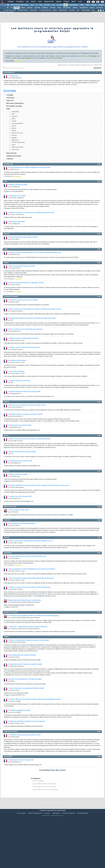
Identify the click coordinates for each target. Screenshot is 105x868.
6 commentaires (9, 192)
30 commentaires (9, 580)
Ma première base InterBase (17, 376)
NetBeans (45, 8)
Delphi (17, 8)
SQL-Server (15, 165)
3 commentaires (10, 76)
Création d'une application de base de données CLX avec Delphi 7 (29, 656)
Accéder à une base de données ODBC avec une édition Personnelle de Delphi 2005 (35, 268)
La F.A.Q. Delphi (39, 796)
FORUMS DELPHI (23, 10)
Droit (73, 2)
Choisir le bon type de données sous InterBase (23, 315)
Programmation (73, 5)
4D (12, 8)
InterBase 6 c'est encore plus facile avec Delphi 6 (23, 354)
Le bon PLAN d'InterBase (16, 387)
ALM (41, 5)
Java (53, 5)
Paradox (14, 151)
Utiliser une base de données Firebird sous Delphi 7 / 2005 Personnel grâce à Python (35, 325)
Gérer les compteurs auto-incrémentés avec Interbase (25, 345)
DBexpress (15, 156)
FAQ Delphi (93, 72)
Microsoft (47, 5)
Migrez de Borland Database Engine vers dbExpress (25, 616)
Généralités (15, 127)
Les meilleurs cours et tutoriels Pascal (46, 805)
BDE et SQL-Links (17, 148)
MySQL (14, 144)
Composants (10, 113)
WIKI (93, 10)
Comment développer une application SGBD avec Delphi (26, 704)
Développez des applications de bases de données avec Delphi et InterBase (32, 334)
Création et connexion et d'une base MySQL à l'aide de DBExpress (29, 454)
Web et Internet (11, 169)
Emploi (58, 2)
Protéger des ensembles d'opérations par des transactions (27, 737)
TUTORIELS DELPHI (45, 10)
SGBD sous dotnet (17, 163)
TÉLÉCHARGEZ (86, 10)
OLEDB (14, 137)
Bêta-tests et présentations (15, 119)
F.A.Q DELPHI (33, 10)
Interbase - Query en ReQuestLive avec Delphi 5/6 (24, 363)
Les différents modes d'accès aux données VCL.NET (25, 750)
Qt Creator (100, 8)
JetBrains (30, 8)
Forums (10, 2)
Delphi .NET (10, 116)
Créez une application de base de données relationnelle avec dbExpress (31, 594)
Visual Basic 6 (84, 8)
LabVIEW (37, 8)
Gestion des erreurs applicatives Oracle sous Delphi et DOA (27, 421)
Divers (14, 160)
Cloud (32, 5)
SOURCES (72, 10)
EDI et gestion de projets (14, 122)
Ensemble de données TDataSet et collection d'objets (25, 680)
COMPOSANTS (63, 10)
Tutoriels (20, 2)
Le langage (10, 111)
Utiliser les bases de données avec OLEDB (21, 282)
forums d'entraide (57, 73)
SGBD (82, 5)
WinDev (75, 8)
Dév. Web (60, 5)
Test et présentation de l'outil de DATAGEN (22, 671)
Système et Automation (14, 172)
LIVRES (55, 10)
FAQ (27, 2)
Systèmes (101, 5)
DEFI (78, 10)
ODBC (14, 134)
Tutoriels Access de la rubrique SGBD (20, 512)
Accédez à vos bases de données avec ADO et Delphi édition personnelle (31, 228)
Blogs (33, 2)
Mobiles (94, 5)
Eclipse (23, 8)
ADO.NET (15, 132)
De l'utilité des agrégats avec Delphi (19, 726)
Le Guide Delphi (13, 91)
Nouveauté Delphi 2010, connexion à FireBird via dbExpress (27, 572)
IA (37, 5)
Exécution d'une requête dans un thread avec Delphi (25, 695)
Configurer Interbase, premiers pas (19, 396)
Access (14, 146)
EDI (66, 5)
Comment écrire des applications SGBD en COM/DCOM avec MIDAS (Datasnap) (33, 631)
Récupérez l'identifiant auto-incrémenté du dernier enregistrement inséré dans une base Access (39, 501)
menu (99, 180)
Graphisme (10, 174)
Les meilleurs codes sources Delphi (45, 799)
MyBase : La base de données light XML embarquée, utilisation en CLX (30, 556)
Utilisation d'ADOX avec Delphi (18, 200)
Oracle (14, 141)
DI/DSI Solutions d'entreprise (20, 5)
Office (87, 5)
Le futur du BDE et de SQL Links (18, 525)
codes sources (17, 73)
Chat (40, 2)
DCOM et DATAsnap (18, 158)
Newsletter (49, 2)
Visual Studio (67, 8)
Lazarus (92, 8)
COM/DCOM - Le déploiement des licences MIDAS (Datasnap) (28, 642)
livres (58, 72)
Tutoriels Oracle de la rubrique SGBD (20, 441)
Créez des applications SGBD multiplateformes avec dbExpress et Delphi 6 (32, 585)
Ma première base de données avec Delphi (22, 539)
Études (66, 2)
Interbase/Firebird (17, 139)
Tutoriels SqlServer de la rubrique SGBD (21, 775)
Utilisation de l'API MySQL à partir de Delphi (22, 467)
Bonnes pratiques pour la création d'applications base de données (29, 183)
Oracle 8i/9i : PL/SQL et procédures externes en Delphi (25, 430)
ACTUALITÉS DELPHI (10, 10)
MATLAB (53, 8)
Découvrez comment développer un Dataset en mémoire (26, 298)
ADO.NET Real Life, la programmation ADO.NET (23, 253)
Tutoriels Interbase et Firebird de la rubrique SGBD (24, 407)
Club (80, 2)
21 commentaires (9, 307)
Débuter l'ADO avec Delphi (17, 237)
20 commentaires (9, 294)
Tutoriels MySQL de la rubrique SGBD (20, 476)
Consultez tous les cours (52, 786)
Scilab (59, 8)
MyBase (14, 153)
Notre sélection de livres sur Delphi (45, 802)
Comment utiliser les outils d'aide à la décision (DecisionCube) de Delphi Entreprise (34, 715)
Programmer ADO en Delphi (17, 211)
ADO (13, 130)
